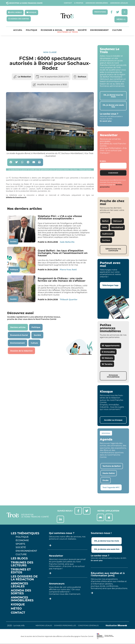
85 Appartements (111, 346)
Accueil (18, 30)
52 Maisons (107, 358)
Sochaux (82, 77)
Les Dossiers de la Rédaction (24, 578)
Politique (32, 30)
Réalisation (116, 626)
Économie (22, 540)
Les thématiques (25, 533)
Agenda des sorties (21, 592)
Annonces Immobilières (97, 3)
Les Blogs (19, 558)
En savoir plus (106, 121)
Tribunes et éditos (21, 571)
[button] (11, 162)
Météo (16, 609)
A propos (79, 3)
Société (82, 30)
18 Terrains (107, 364)
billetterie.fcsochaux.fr (16, 197)
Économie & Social (52, 30)
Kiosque (18, 605)
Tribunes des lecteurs (22, 564)
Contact (68, 3)
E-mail (103, 161)
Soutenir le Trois (67, 32)
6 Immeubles (108, 352)
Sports (70, 30)
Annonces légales (119, 3)
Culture (117, 30)
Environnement (99, 30)
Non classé (50, 52)
